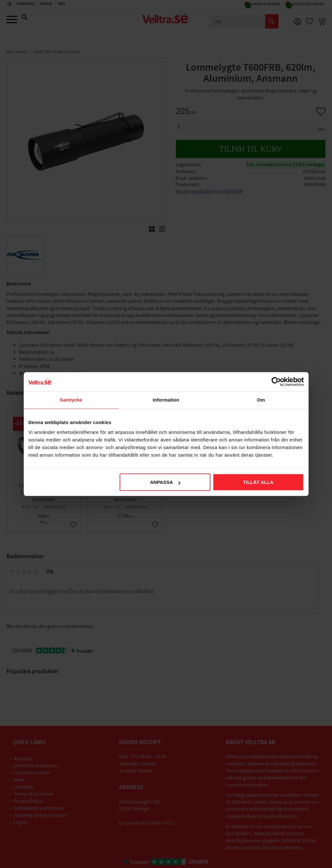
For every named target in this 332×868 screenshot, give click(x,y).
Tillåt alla (258, 482)
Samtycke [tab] (71, 400)
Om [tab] (261, 400)
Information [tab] (166, 400)
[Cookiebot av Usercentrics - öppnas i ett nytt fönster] (276, 382)
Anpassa (165, 482)
